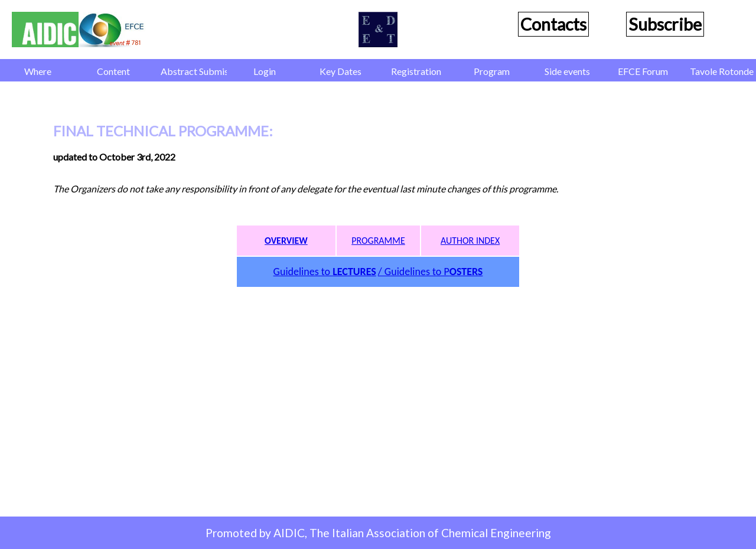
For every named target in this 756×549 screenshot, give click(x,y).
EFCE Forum (643, 71)
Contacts (553, 24)
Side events (567, 71)
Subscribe (665, 24)
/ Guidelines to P (431, 272)
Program (492, 71)
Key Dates (340, 71)
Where (38, 71)
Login (265, 71)
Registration (416, 71)
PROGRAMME (378, 241)
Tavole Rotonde (722, 71)
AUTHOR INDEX (470, 241)
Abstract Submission (194, 71)
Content (113, 71)
